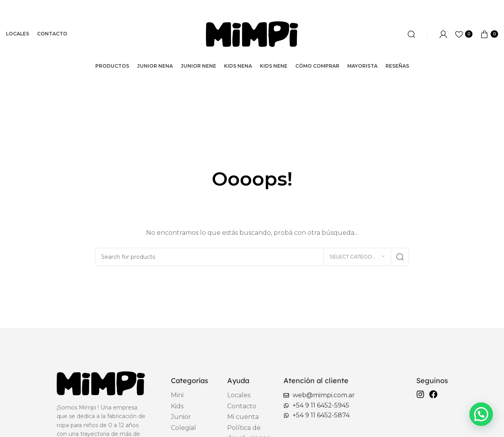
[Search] (411, 34)
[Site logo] (252, 34)
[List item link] (189, 395)
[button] (481, 414)
